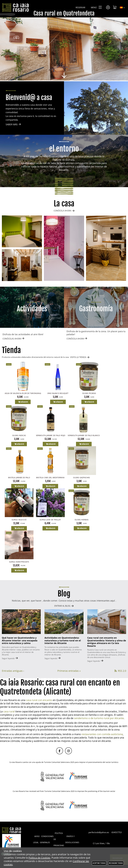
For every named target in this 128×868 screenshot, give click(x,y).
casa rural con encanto (39, 700)
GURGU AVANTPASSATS (19, 562)
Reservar (80, 8)
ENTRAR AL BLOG (62, 606)
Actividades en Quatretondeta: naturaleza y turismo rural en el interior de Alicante (63, 640)
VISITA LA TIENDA (78, 357)
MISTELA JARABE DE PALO (19, 478)
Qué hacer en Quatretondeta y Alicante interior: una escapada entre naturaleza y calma (20, 640)
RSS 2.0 (120, 671)
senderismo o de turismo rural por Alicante (99, 718)
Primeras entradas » (69, 671)
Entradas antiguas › (13, 671)
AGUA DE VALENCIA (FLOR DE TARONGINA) (23, 393)
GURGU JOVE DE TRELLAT (50, 520)
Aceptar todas (99, 863)
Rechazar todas (116, 863)
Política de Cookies (39, 858)
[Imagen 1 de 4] (22, 231)
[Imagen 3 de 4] (106, 248)
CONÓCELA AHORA (62, 211)
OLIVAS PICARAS (89, 393)
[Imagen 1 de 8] (64, 49)
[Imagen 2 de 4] (64, 248)
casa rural (9, 711)
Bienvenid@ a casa (29, 98)
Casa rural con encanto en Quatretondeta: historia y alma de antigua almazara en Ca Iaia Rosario (107, 642)
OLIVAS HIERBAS (82, 520)
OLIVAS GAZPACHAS (81, 478)
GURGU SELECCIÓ (19, 520)
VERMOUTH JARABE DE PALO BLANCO (84, 435)
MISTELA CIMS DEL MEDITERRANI (50, 478)
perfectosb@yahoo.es (99, 832)
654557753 (117, 832)
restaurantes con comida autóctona (102, 734)
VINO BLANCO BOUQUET (58, 393)
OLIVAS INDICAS (19, 435)
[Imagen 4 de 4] (22, 265)
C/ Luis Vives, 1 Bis (103, 843)
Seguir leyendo (8, 658)
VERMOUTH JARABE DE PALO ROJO (51, 435)
